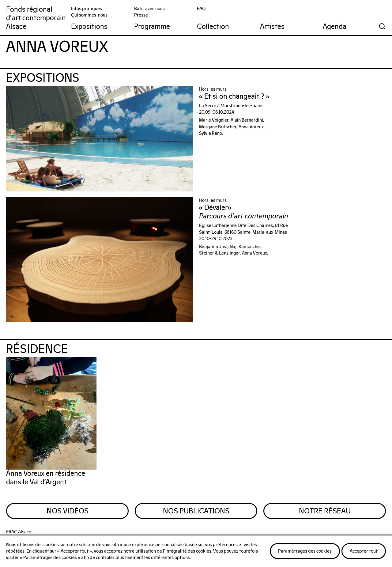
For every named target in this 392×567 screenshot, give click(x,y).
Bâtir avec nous (149, 9)
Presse (141, 15)
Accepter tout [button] (364, 551)
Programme (152, 27)
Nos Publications (196, 511)
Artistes (272, 27)
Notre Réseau (325, 511)
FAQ (201, 9)
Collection (213, 27)
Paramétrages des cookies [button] (305, 551)
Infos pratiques (87, 9)
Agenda (335, 27)
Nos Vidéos (68, 511)
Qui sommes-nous (89, 15)
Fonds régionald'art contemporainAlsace (36, 18)
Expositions (89, 27)
